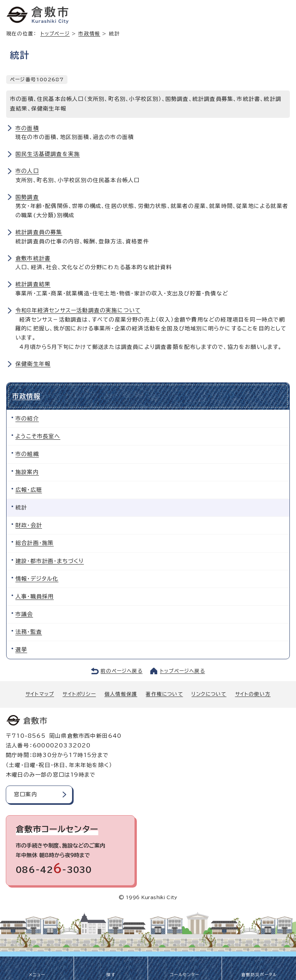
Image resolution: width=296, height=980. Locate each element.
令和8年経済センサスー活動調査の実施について (78, 310)
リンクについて (209, 694)
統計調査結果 (33, 284)
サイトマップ (40, 694)
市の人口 (27, 171)
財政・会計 (29, 525)
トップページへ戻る (182, 671)
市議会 (24, 614)
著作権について (164, 694)
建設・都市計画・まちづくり (50, 561)
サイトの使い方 (253, 694)
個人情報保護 (121, 694)
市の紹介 (27, 419)
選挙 (21, 650)
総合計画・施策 (34, 543)
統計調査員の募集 (39, 232)
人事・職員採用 (34, 596)
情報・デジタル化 (37, 579)
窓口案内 (26, 794)
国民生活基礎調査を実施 (48, 154)
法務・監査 (29, 632)
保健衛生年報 (33, 364)
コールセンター (185, 975)
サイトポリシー (79, 694)
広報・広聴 (29, 490)
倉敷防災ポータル (259, 975)
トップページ (55, 34)
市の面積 (27, 128)
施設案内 (27, 472)
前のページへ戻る (122, 671)
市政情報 (89, 34)
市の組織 (27, 454)
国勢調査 (27, 197)
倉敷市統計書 (33, 258)
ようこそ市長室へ (38, 436)
